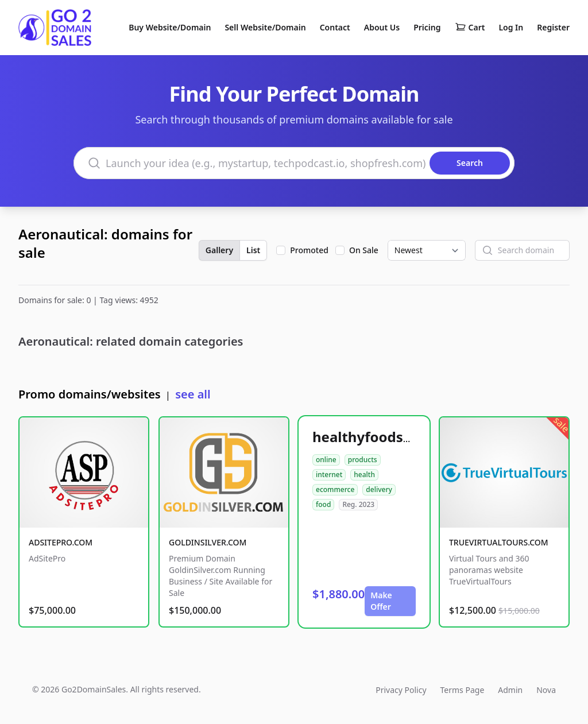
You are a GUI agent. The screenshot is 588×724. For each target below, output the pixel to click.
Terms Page (463, 690)
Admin (510, 690)
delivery (379, 489)
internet (329, 475)
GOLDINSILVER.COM (208, 542)
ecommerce (335, 489)
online (326, 460)
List (253, 250)
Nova (546, 690)
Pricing (427, 27)
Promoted (309, 250)
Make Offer (381, 601)
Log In (511, 27)
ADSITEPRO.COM (61, 542)
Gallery (219, 250)
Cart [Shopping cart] (470, 28)
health (364, 475)
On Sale (364, 250)
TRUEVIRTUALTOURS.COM (499, 542)
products (363, 460)
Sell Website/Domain (265, 27)
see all (193, 394)
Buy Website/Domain (170, 27)
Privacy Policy (401, 690)
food (323, 504)
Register (553, 27)
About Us (382, 27)
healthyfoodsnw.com (384, 437)
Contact (335, 27)
